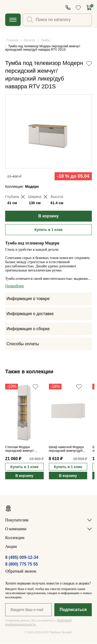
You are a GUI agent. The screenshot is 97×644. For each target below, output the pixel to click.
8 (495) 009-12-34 (22, 558)
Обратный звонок (21, 572)
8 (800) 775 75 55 (21, 565)
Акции (11, 547)
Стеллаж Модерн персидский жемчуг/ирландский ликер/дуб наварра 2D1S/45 (21, 450)
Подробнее (15, 287)
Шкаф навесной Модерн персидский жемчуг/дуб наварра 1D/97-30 (66, 450)
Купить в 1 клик (48, 230)
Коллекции (15, 538)
